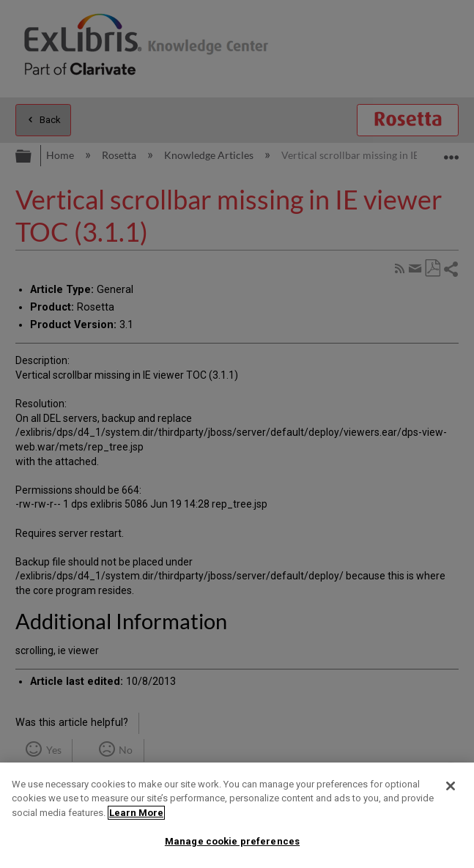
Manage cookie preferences (232, 841)
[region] (237, 815)
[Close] (451, 786)
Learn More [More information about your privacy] (136, 813)
